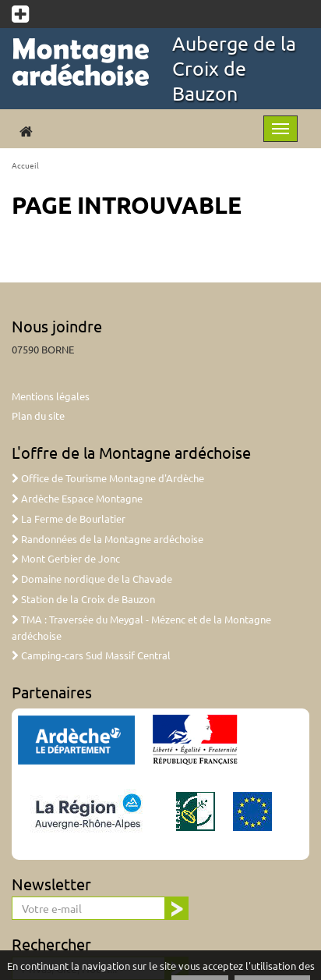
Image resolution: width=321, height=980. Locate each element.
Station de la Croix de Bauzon (83, 599)
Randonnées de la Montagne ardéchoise (108, 539)
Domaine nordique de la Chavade (92, 579)
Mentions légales (51, 396)
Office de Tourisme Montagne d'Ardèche (108, 478)
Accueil (25, 165)
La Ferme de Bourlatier (69, 518)
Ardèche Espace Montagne (77, 498)
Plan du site (38, 415)
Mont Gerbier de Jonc (66, 558)
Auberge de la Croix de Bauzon (234, 68)
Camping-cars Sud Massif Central (91, 655)
